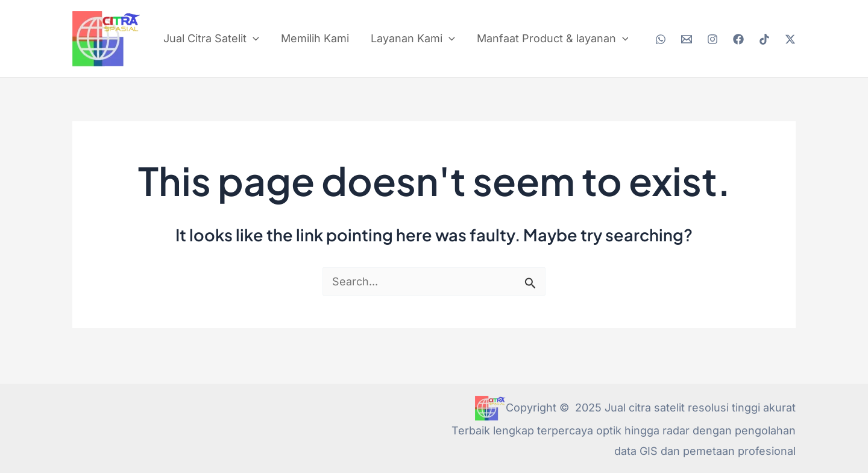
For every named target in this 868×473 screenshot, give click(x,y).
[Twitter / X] (790, 39)
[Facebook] (738, 39)
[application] (253, 39)
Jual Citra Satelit (211, 39)
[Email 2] (687, 39)
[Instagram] (712, 39)
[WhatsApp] (661, 39)
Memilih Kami (315, 38)
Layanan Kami (413, 39)
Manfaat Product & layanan (553, 39)
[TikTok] (764, 39)
